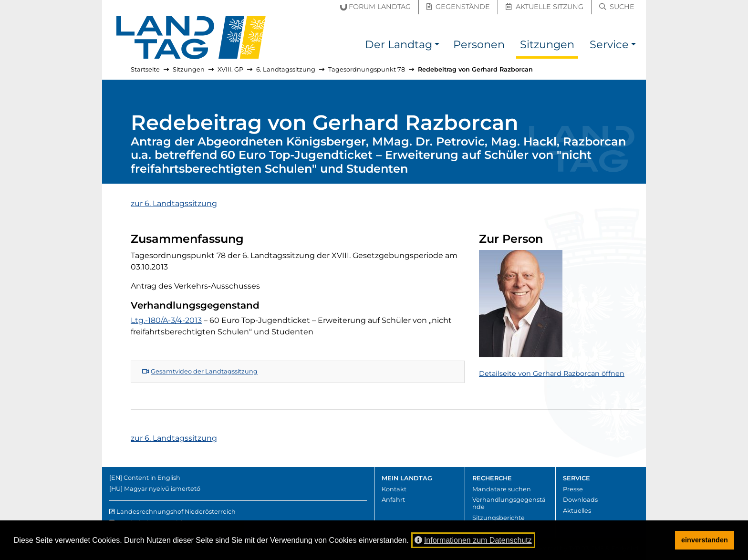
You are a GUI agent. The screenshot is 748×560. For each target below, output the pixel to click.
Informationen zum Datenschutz (473, 540)
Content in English (152, 478)
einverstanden (705, 540)
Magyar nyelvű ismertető (162, 489)
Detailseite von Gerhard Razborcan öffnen (552, 373)
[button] (437, 46)
